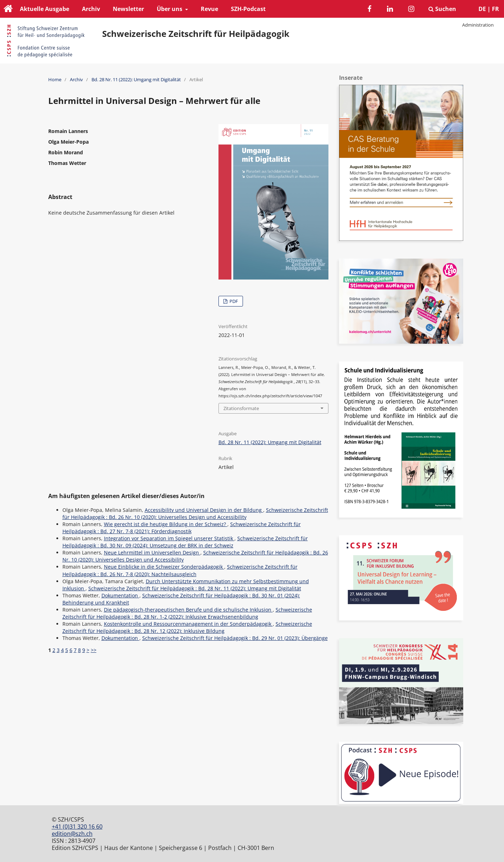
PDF (233, 301)
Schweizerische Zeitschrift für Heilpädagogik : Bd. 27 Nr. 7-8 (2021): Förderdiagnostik (182, 528)
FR (495, 9)
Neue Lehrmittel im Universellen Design (152, 552)
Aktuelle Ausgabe (45, 9)
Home (55, 79)
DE (482, 9)
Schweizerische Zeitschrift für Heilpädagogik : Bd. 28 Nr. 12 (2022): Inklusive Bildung (187, 627)
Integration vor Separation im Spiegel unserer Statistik (169, 538)
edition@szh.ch (72, 834)
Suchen (442, 9)
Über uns (170, 9)
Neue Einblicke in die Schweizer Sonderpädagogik (164, 567)
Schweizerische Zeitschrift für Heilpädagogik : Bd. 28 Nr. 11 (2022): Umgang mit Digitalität (195, 588)
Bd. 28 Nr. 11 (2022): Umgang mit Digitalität (136, 79)
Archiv (91, 9)
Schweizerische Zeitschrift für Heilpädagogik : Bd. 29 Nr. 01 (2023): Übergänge (235, 638)
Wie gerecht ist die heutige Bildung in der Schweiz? (166, 524)
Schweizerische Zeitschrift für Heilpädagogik (196, 34)
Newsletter (128, 9)
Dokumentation (120, 595)
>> (94, 650)
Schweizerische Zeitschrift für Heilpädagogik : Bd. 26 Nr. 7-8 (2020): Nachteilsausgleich (180, 570)
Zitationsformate (241, 408)
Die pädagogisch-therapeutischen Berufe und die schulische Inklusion (188, 610)
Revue (209, 9)
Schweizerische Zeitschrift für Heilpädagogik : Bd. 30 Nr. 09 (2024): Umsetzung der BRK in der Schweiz (185, 542)
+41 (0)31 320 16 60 (77, 827)
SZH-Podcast (248, 9)
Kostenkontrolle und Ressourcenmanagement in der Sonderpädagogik (188, 624)
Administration (478, 25)
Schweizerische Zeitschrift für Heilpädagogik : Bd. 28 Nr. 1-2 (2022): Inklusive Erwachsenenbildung (187, 613)
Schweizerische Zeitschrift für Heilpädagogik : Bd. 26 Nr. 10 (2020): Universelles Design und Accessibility (195, 513)
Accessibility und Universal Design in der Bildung (204, 510)
